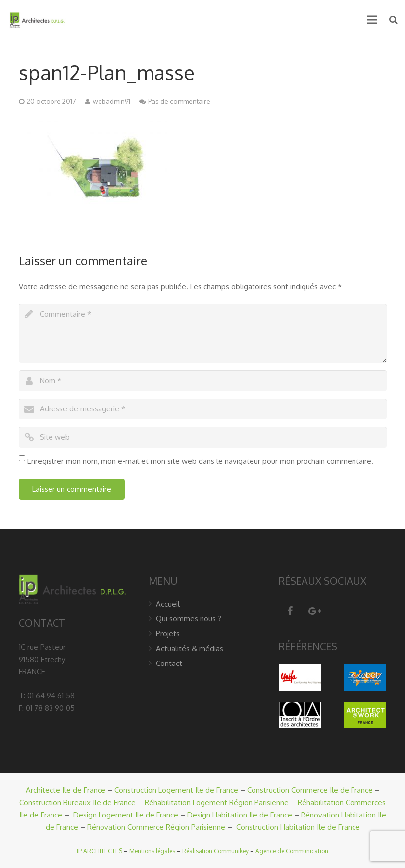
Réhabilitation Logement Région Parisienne (217, 802)
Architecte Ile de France (66, 790)
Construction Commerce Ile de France (310, 790)
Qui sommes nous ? (189, 619)
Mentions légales (152, 851)
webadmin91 (111, 101)
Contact (169, 663)
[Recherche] (393, 20)
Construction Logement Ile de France (176, 790)
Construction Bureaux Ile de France (77, 802)
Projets (168, 634)
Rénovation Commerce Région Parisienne (156, 827)
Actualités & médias (190, 648)
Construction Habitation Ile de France (298, 827)
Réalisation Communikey (215, 851)
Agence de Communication (292, 851)
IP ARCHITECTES (100, 851)
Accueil (168, 604)
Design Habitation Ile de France (240, 815)
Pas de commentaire (179, 101)
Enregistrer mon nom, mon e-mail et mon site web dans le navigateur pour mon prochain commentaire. (200, 461)
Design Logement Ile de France (126, 815)
